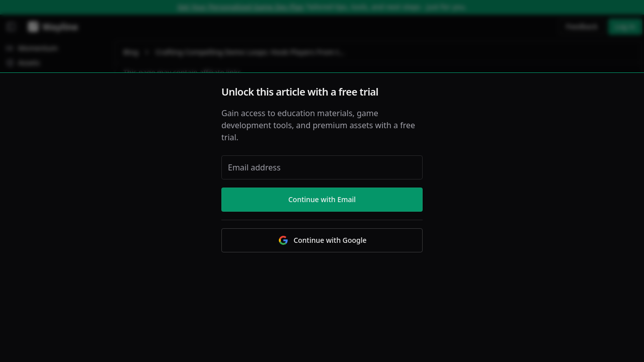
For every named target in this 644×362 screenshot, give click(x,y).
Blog (131, 52)
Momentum (32, 48)
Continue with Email (322, 199)
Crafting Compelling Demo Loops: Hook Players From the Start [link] (252, 52)
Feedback (582, 26)
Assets (23, 63)
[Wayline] (51, 27)
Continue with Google (322, 240)
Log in (625, 26)
